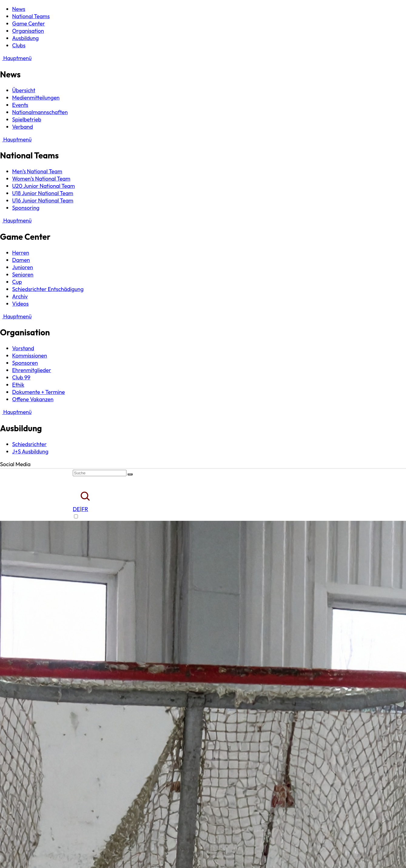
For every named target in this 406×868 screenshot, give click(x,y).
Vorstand (23, 348)
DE (76, 509)
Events (20, 105)
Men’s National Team (37, 171)
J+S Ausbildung (30, 451)
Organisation (28, 31)
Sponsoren (25, 363)
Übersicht (24, 90)
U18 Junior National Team (43, 193)
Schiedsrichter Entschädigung (48, 289)
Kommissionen (30, 356)
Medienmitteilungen (36, 98)
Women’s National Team (41, 179)
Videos (20, 304)
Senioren (23, 275)
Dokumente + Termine (39, 392)
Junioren (23, 267)
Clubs (19, 45)
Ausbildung (25, 38)
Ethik (18, 385)
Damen (21, 260)
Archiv (20, 296)
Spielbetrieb (27, 119)
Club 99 (21, 377)
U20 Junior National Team (44, 186)
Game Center (29, 24)
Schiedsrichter (29, 444)
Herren (21, 253)
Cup (17, 282)
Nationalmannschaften (40, 112)
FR (85, 509)
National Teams (31, 16)
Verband (23, 127)
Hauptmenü (16, 58)
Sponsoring (26, 208)
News (19, 9)
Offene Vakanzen (33, 399)
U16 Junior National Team (43, 200)
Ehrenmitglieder (32, 370)
